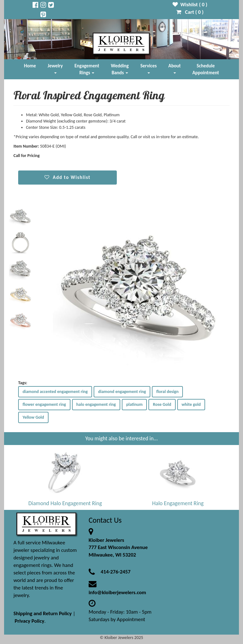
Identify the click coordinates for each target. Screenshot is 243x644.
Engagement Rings (87, 69)
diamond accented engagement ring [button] (55, 392)
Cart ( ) (190, 12)
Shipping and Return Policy (43, 613)
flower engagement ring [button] (44, 404)
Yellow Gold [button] (33, 417)
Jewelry (55, 68)
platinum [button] (134, 404)
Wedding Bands (120, 69)
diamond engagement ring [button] (122, 392)
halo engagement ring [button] (96, 404)
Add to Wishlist (67, 177)
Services (148, 68)
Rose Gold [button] (162, 404)
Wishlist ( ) (190, 5)
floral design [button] (167, 392)
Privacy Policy (30, 621)
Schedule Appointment (206, 69)
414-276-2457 (115, 572)
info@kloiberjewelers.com (117, 592)
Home (30, 66)
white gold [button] (191, 404)
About (175, 68)
